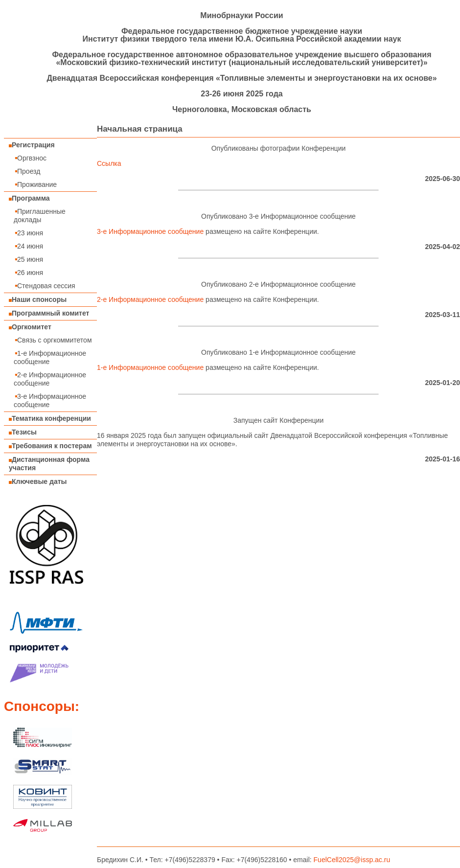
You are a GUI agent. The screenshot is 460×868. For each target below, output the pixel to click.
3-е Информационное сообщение (50, 400)
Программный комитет (49, 313)
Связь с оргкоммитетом (53, 340)
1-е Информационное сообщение (50, 357)
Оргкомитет (30, 327)
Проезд (27, 171)
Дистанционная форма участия (49, 464)
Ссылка (109, 163)
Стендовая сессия (45, 286)
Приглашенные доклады (40, 216)
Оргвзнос (30, 158)
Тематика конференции (50, 418)
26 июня (28, 273)
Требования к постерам (50, 446)
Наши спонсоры (38, 299)
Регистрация (32, 145)
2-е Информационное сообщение (50, 379)
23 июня (28, 233)
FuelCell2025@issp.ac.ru (352, 860)
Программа (29, 198)
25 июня (28, 259)
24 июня (28, 246)
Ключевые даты (38, 481)
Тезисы (23, 432)
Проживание (35, 184)
